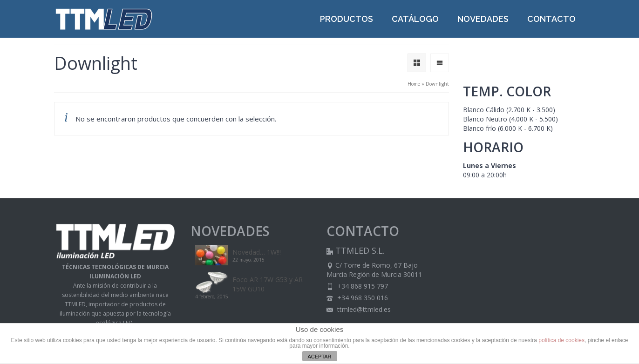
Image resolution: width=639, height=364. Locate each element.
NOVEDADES (483, 19)
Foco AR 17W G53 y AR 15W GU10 (268, 284)
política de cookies (561, 340)
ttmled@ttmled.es (359, 309)
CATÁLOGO (415, 19)
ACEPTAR (319, 357)
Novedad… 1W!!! (257, 252)
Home (414, 84)
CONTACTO (551, 19)
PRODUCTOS (347, 19)
